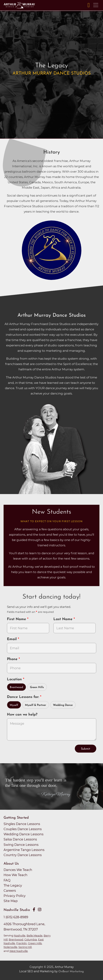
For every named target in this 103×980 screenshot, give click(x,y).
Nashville (20, 935)
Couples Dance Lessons (23, 829)
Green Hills (37, 687)
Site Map (11, 901)
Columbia (31, 939)
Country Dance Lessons (23, 855)
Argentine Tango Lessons (24, 850)
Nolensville (10, 947)
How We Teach (15, 875)
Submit (86, 749)
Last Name (64, 619)
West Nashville (19, 951)
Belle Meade (35, 935)
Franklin (22, 943)
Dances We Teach (18, 870)
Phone (13, 659)
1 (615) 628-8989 (16, 917)
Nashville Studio (17, 910)
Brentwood (16, 687)
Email (12, 639)
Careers (10, 891)
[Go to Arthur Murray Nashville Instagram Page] (40, 910)
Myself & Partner (36, 705)
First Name (17, 619)
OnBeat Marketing (71, 972)
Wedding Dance (63, 705)
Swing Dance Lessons (21, 845)
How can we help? (22, 715)
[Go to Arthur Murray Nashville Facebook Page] (34, 910)
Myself (14, 705)
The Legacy (13, 885)
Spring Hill (25, 947)
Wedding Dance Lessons (24, 834)
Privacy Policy (15, 896)
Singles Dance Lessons (22, 824)
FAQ (7, 880)
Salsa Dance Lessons (20, 839)
